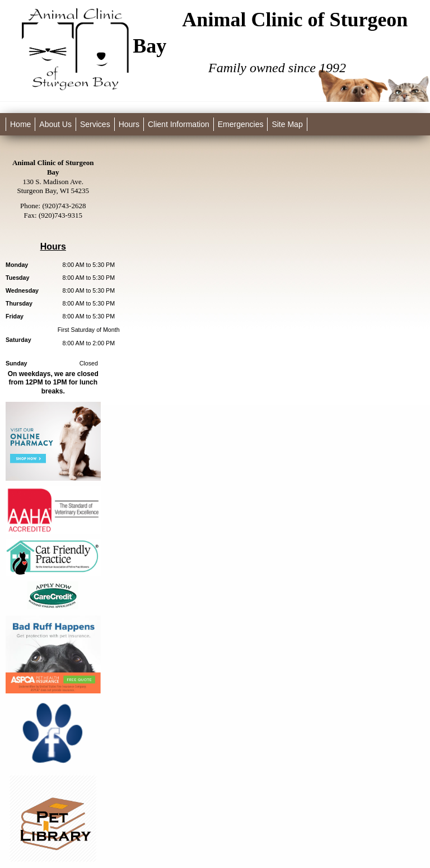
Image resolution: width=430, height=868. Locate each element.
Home (20, 124)
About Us (55, 124)
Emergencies (241, 124)
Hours (129, 124)
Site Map (287, 124)
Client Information (179, 124)
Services (95, 124)
